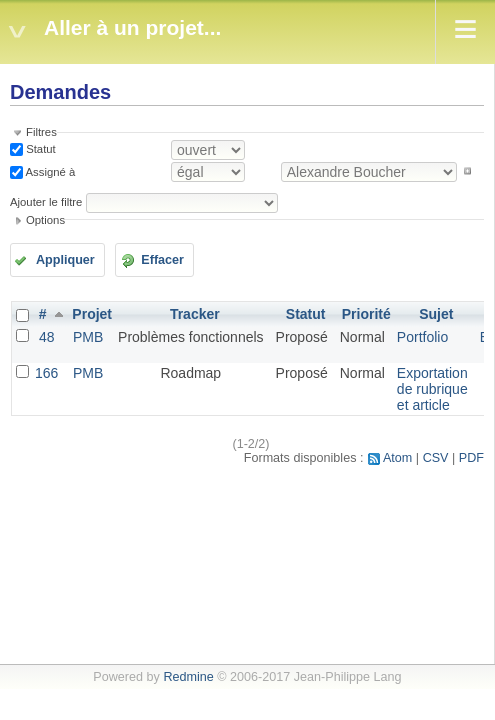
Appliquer (65, 260)
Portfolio (422, 337)
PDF (471, 458)
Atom (397, 458)
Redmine (188, 677)
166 (46, 373)
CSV (436, 458)
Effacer (162, 260)
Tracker (195, 314)
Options (45, 220)
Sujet (436, 314)
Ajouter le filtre (46, 202)
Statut (39, 149)
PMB (88, 337)
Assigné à (49, 171)
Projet (92, 314)
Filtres (41, 132)
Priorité (366, 314)
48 (47, 337)
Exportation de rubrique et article (432, 389)
